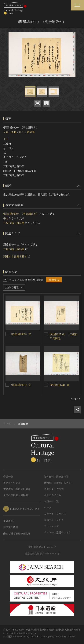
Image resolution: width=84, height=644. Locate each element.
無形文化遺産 (11, 527)
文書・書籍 (10, 132)
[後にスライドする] (76, 399)
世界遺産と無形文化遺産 (17, 489)
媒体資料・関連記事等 (56, 477)
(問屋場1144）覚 (59, 385)
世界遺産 (8, 521)
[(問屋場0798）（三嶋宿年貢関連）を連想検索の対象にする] (46, 334)
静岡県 (31, 132)
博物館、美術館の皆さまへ (59, 483)
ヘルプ (48, 508)
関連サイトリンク (54, 520)
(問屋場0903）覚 (21, 334)
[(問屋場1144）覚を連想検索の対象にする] (46, 385)
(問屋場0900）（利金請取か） (21, 214)
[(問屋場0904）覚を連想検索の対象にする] (7, 385)
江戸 (22, 132)
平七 (6, 139)
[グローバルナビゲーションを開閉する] (77, 5)
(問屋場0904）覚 (21, 385)
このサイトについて (55, 514)
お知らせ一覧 (51, 501)
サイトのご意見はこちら (58, 532)
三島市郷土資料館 (14, 223)
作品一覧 (8, 477)
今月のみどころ (53, 495)
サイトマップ (51, 526)
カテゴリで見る (12, 483)
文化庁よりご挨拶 (54, 489)
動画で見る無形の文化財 (17, 533)
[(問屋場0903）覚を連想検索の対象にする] (7, 334)
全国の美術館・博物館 (16, 495)
